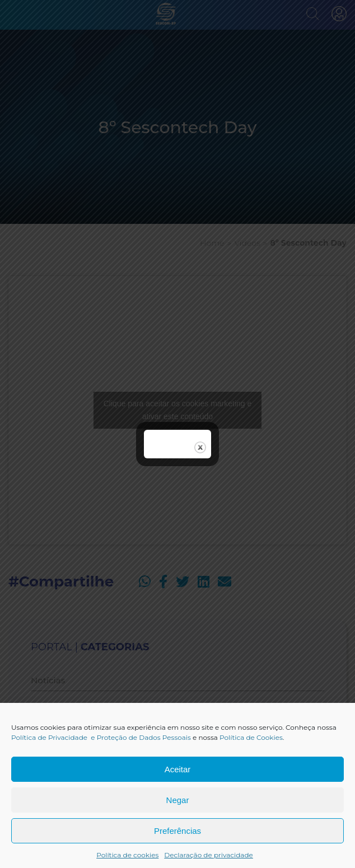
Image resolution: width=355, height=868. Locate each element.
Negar (178, 800)
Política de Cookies (251, 737)
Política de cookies (127, 855)
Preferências (177, 831)
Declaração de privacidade (209, 855)
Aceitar (178, 769)
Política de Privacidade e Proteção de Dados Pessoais (101, 737)
